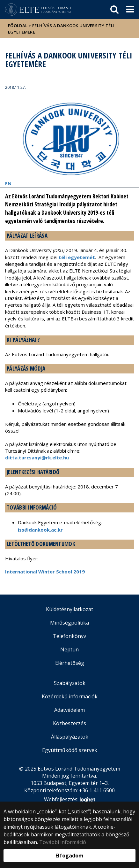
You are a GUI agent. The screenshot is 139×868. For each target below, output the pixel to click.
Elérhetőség (70, 663)
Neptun (69, 649)
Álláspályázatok (70, 737)
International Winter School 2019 (45, 572)
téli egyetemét (77, 257)
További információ (63, 842)
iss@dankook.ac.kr (40, 530)
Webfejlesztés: (69, 800)
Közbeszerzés (69, 723)
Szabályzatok (70, 683)
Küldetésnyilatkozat (69, 609)
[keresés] (114, 10)
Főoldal (18, 26)
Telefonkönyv (69, 636)
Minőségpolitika (69, 623)
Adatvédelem (69, 710)
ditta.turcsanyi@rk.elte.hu (37, 457)
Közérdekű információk (70, 696)
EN (8, 183)
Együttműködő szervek (70, 750)
